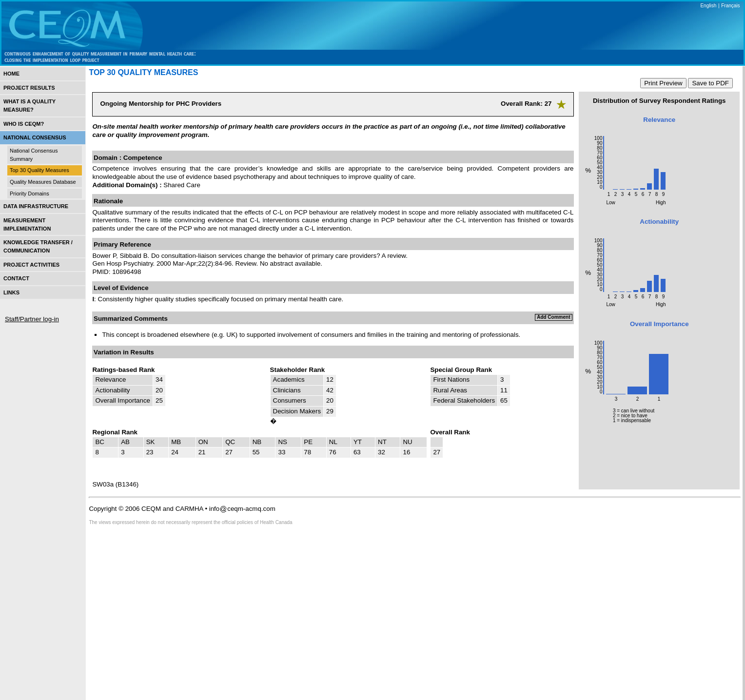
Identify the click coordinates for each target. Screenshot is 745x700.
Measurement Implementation (27, 224)
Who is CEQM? (24, 124)
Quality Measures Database (43, 182)
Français (730, 6)
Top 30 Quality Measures (39, 170)
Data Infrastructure (36, 206)
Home (11, 74)
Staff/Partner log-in (32, 319)
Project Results (29, 88)
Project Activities (31, 265)
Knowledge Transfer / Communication (38, 246)
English (708, 6)
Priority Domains (29, 194)
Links (11, 292)
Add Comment (553, 317)
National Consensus (35, 137)
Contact (16, 278)
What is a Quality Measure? (29, 106)
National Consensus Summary (34, 155)
